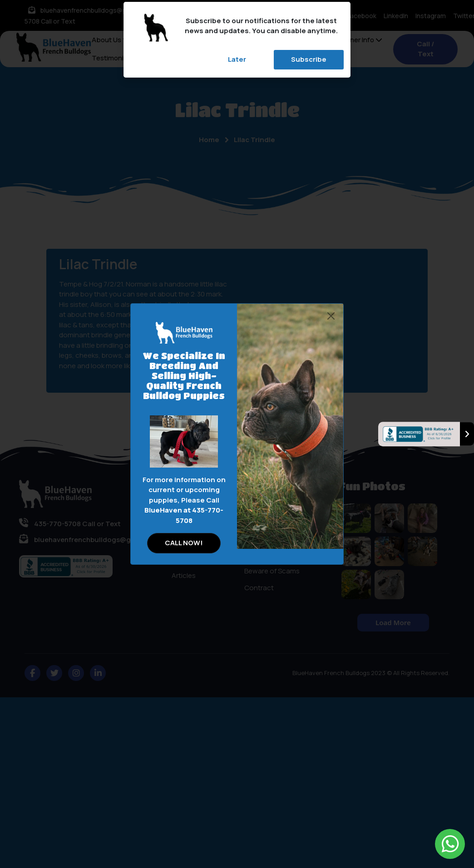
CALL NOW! (184, 543)
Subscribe (309, 59)
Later (237, 59)
